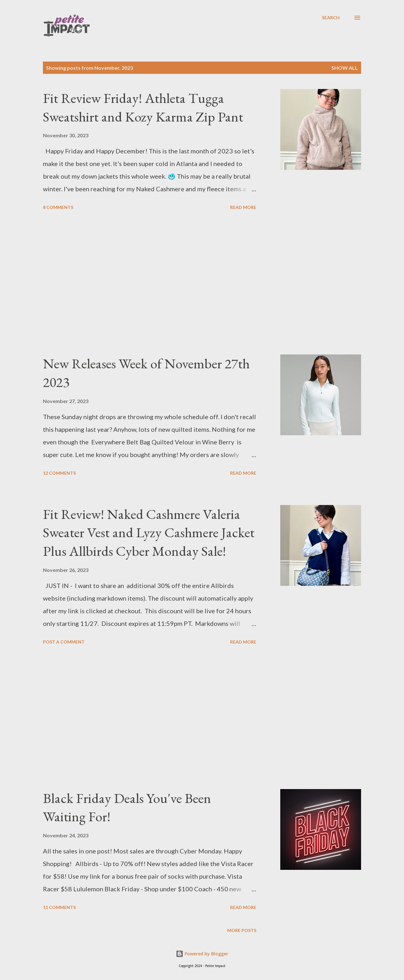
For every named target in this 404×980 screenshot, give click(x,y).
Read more (243, 207)
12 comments (59, 473)
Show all (345, 68)
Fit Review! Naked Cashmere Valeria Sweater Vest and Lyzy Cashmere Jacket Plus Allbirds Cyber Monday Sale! (149, 532)
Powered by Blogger (202, 954)
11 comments (59, 907)
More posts (242, 930)
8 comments (58, 207)
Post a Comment (64, 642)
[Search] (331, 18)
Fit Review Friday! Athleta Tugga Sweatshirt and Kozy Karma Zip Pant (143, 107)
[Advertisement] (150, 283)
